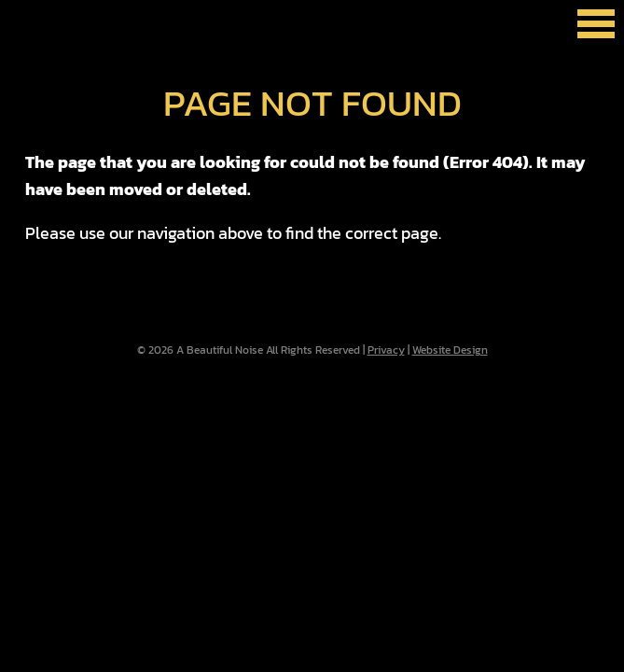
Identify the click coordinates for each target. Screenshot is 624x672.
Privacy (386, 350)
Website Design (450, 350)
